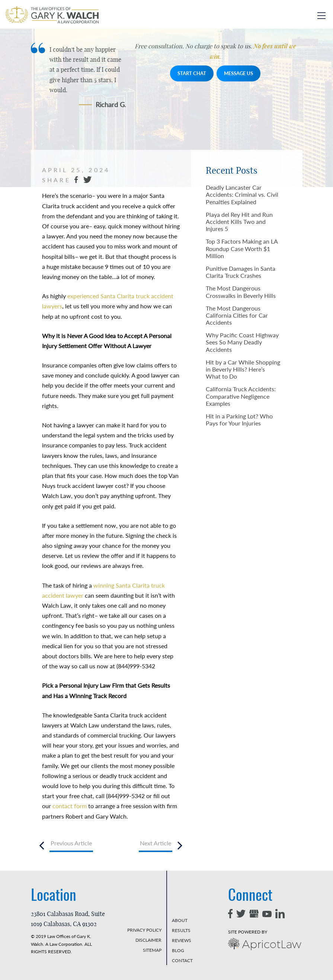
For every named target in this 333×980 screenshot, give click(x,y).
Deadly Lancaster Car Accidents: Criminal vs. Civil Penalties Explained (242, 194)
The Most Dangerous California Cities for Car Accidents (237, 315)
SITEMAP (152, 950)
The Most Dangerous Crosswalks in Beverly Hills (241, 292)
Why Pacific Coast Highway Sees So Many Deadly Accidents (242, 342)
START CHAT (192, 73)
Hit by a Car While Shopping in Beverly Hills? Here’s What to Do (243, 369)
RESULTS (181, 930)
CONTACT (182, 960)
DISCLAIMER (148, 940)
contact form (69, 806)
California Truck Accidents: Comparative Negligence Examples (241, 396)
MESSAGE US (238, 73)
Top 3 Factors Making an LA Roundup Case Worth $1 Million (242, 248)
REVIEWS (182, 940)
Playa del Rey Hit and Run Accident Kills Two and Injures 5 (239, 221)
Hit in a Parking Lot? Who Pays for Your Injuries (239, 420)
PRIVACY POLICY (144, 930)
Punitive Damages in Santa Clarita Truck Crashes (241, 272)
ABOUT (180, 920)
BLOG (178, 950)
